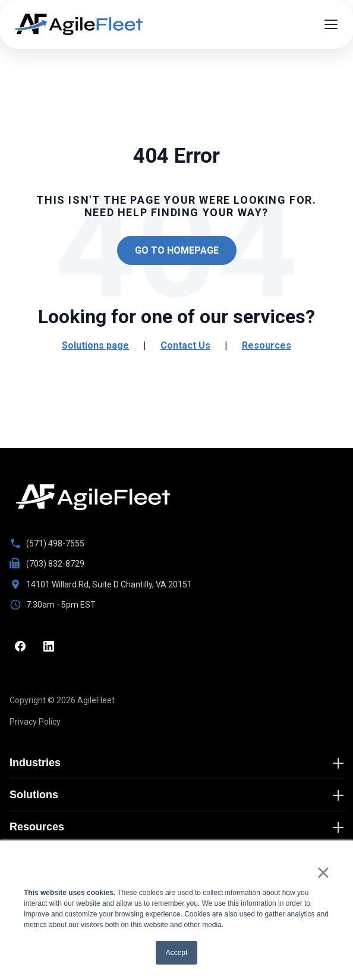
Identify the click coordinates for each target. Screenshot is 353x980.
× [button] (323, 872)
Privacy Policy (35, 722)
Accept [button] (177, 953)
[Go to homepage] (93, 497)
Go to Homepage (177, 250)
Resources (267, 345)
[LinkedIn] (49, 646)
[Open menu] (331, 24)
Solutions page (95, 345)
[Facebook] (20, 646)
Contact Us (185, 345)
